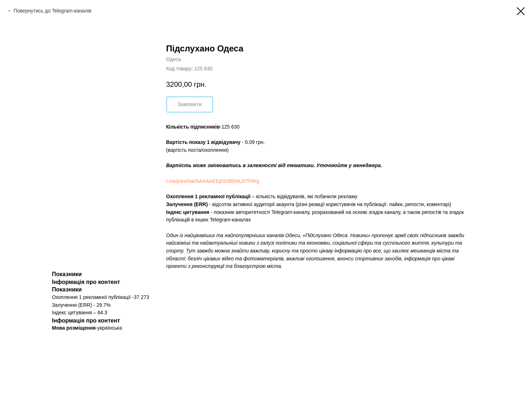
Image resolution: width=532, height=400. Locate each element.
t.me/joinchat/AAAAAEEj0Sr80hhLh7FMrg (213, 181)
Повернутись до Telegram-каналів (52, 11)
